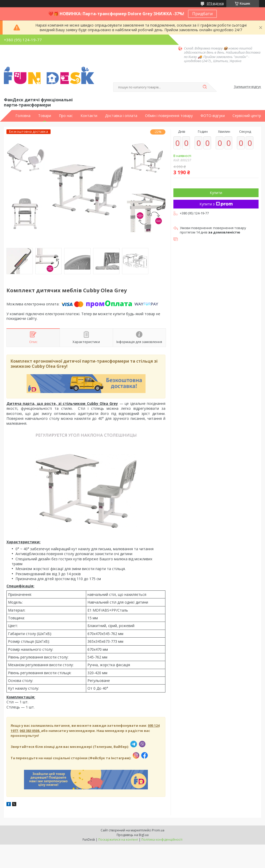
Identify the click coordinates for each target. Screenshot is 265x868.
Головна (23, 116)
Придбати (202, 14)
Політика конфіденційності (162, 840)
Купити (216, 193)
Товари (45, 116)
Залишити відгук (247, 87)
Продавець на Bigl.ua (133, 835)
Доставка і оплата (121, 116)
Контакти (89, 116)
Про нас (66, 116)
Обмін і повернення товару (169, 116)
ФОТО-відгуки (213, 116)
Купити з (216, 204)
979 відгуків (215, 3)
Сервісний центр (247, 116)
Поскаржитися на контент (118, 840)
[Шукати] (205, 87)
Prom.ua (158, 830)
